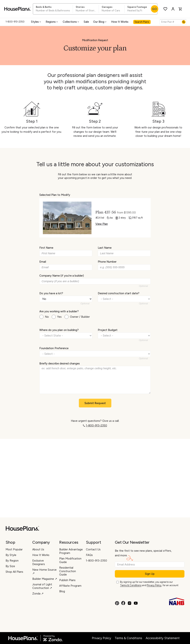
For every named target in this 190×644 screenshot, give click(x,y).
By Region (12, 561)
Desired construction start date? (119, 293)
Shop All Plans (14, 572)
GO (154, 9)
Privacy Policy (154, 585)
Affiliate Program (70, 586)
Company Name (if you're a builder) (62, 276)
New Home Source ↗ (44, 572)
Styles (36, 22)
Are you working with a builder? (59, 311)
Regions (52, 22)
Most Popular (14, 549)
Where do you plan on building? (59, 330)
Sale (86, 22)
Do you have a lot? (51, 293)
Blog (62, 591)
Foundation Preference (54, 348)
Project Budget (108, 330)
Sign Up (150, 574)
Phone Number (107, 262)
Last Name (105, 248)
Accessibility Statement (163, 638)
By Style (11, 555)
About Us (38, 549)
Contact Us (93, 549)
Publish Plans (67, 580)
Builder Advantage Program (71, 551)
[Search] (184, 22)
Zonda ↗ (38, 594)
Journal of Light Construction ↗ (42, 586)
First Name (46, 248)
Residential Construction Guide (68, 571)
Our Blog (100, 22)
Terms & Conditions (131, 585)
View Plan (102, 224)
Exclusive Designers (39, 562)
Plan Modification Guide (70, 560)
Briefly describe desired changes (60, 364)
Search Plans (142, 22)
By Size (10, 566)
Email (43, 262)
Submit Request (95, 403)
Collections (71, 22)
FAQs (89, 555)
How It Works (120, 22)
